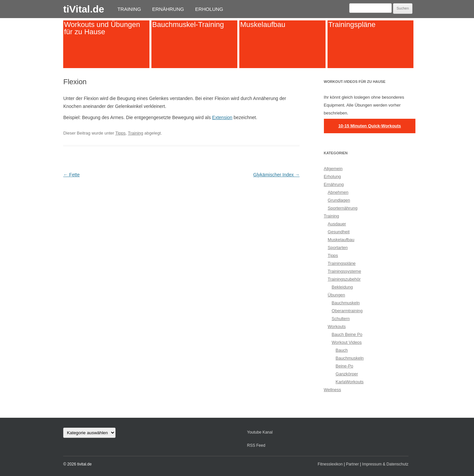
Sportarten (338, 248)
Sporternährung (343, 208)
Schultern (341, 319)
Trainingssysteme (344, 271)
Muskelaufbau (263, 25)
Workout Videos (347, 342)
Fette (71, 175)
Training (129, 9)
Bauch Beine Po (347, 334)
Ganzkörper (347, 374)
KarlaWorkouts (350, 382)
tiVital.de (84, 9)
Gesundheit (339, 232)
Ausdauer (337, 224)
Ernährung (168, 9)
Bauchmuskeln (346, 303)
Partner (352, 464)
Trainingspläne (352, 25)
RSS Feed (256, 445)
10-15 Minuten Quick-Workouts (370, 126)
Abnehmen (338, 192)
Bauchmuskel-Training (188, 25)
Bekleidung (342, 287)
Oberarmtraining (347, 311)
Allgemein (333, 169)
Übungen (337, 295)
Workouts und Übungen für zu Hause (102, 28)
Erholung (209, 9)
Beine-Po (344, 366)
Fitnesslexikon (330, 464)
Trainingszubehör (344, 279)
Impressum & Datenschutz (385, 464)
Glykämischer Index (276, 175)
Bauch (342, 350)
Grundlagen (339, 200)
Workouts (337, 326)
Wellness (333, 390)
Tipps (120, 133)
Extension (222, 117)
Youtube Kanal (260, 432)
